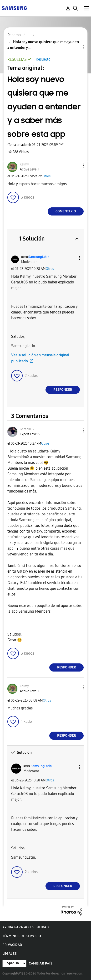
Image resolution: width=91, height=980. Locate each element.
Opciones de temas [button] (75, 47)
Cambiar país (41, 963)
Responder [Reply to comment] (63, 390)
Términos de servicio (22, 936)
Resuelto (43, 59)
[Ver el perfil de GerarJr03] (27, 429)
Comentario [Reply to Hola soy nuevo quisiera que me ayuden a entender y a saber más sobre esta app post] (66, 211)
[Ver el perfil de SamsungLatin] (39, 257)
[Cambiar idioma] (14, 963)
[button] (75, 166)
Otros (46, 176)
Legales (10, 954)
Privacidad (12, 945)
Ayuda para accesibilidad (25, 927)
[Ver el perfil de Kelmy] (24, 164)
